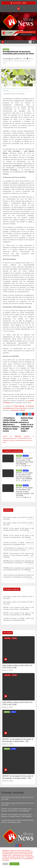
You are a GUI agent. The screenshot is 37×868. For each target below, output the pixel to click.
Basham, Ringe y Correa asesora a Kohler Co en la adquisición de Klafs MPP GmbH (27, 424)
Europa (26, 456)
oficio (29, 61)
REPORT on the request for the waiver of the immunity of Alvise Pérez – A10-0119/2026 (25, 461)
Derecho (6, 49)
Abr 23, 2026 (20, 466)
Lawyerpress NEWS (18, 410)
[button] (34, 42)
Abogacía (31, 59)
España (14, 638)
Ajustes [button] (5, 864)
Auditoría (7, 638)
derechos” (10, 61)
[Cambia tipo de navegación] (30, 42)
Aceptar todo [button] (14, 864)
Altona (28, 466)
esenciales (16, 61)
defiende (5, 61)
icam (26, 61)
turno (4, 63)
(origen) (6, 59)
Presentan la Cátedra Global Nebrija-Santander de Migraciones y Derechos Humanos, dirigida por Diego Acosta (12, 424)
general (22, 61)
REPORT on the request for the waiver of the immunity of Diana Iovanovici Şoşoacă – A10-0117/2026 (25, 492)
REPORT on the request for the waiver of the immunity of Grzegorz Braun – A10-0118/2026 (24, 476)
